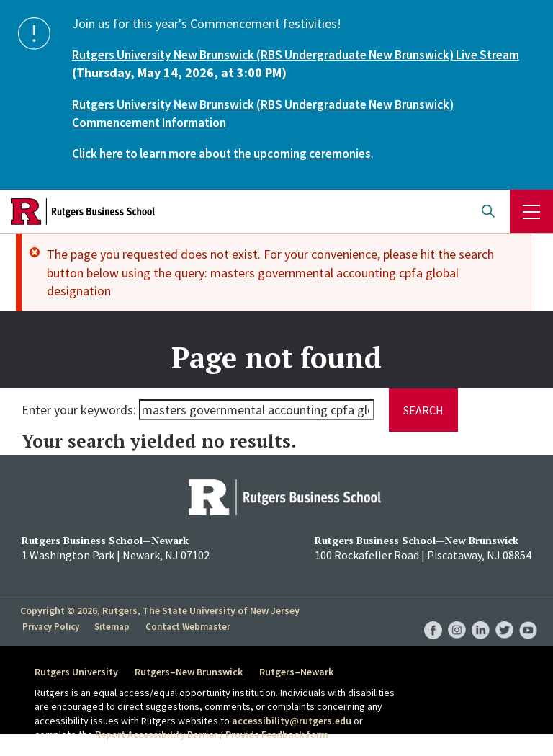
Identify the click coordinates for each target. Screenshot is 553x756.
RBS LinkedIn (481, 615)
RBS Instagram (457, 615)
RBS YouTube (528, 615)
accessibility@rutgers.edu (292, 721)
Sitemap (113, 626)
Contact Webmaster (189, 626)
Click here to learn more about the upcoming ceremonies (232, 153)
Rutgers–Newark (304, 671)
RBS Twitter (504, 615)
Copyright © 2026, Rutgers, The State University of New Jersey (160, 610)
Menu (531, 211)
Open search (488, 211)
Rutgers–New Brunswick (192, 671)
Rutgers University (76, 671)
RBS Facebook (433, 615)
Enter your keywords (77, 410)
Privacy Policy (51, 626)
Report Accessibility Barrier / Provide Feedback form (212, 734)
